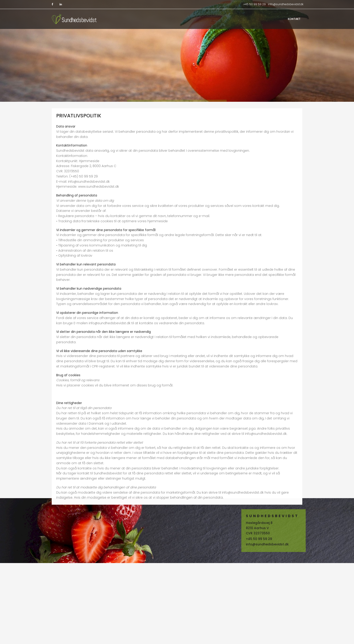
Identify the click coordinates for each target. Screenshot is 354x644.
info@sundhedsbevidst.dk (286, 4)
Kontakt (294, 19)
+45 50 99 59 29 (255, 4)
